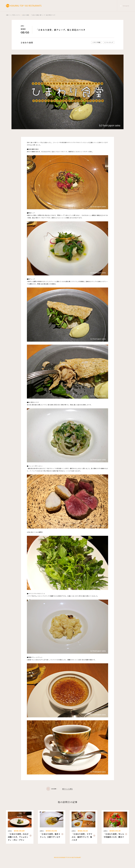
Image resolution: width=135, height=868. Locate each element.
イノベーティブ (109, 42)
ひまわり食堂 (25, 15)
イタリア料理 (96, 42)
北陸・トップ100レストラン (13, 15)
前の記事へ (52, 789)
